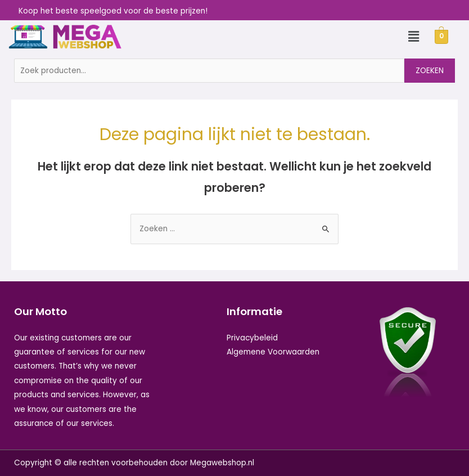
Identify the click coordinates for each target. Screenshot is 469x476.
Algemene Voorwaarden (273, 352)
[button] (413, 37)
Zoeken (430, 71)
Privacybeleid (252, 338)
